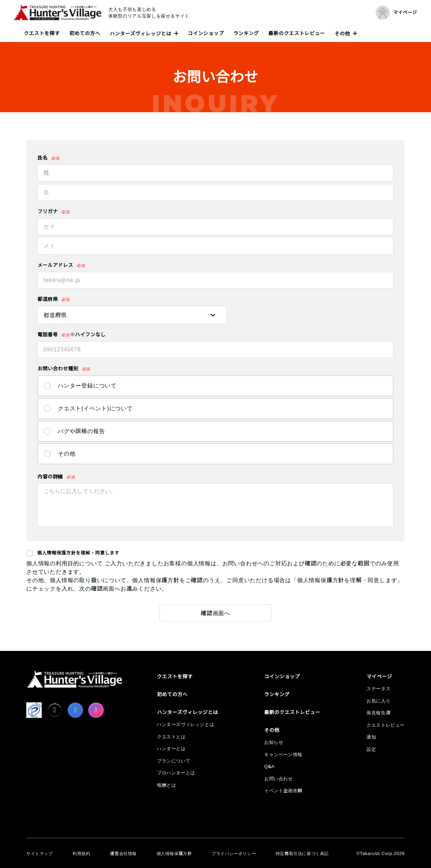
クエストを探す (42, 33)
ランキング (246, 33)
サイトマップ (40, 854)
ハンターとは (171, 749)
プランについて (174, 761)
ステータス (378, 689)
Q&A (269, 766)
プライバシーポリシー (234, 854)
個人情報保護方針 (174, 854)
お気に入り (378, 701)
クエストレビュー (386, 725)
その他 (342, 34)
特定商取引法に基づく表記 (302, 854)
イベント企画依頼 (283, 791)
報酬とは (166, 785)
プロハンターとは (176, 773)
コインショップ (206, 33)
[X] (55, 710)
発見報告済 (378, 713)
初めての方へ (85, 33)
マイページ (379, 677)
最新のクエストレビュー (297, 33)
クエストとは (171, 737)
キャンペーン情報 (283, 755)
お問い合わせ (279, 779)
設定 (371, 749)
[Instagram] (96, 710)
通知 (371, 737)
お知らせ (274, 742)
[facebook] (75, 710)
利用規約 (81, 854)
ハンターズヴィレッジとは (141, 34)
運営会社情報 (123, 854)
